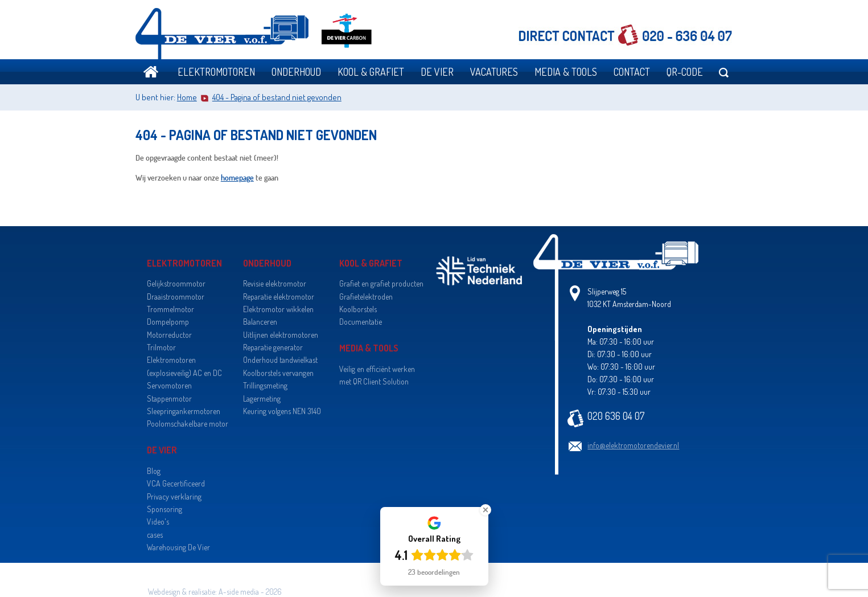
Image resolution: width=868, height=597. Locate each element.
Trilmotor (161, 347)
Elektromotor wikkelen (278, 309)
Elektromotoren (216, 72)
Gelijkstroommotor (176, 283)
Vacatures (494, 72)
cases (155, 535)
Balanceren (260, 322)
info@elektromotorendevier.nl (633, 445)
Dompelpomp (168, 322)
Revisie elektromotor (275, 283)
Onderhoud (296, 72)
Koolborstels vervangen (278, 373)
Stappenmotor (169, 398)
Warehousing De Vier (178, 547)
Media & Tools (566, 72)
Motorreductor (169, 335)
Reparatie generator (273, 347)
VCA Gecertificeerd (176, 483)
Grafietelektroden (366, 297)
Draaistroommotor (176, 297)
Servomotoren (169, 385)
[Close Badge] (486, 510)
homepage (237, 177)
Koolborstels (358, 309)
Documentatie (361, 322)
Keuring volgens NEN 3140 (282, 411)
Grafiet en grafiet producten (381, 283)
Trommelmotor (170, 309)
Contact (632, 72)
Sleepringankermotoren (184, 411)
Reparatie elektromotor (279, 297)
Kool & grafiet (371, 72)
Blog (154, 471)
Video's (158, 522)
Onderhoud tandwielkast (280, 360)
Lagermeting (262, 398)
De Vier (437, 72)
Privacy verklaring (174, 496)
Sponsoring (164, 509)
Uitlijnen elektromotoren (281, 335)
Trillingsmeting (265, 385)
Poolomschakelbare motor (188, 424)
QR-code (685, 72)
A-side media (239, 592)
